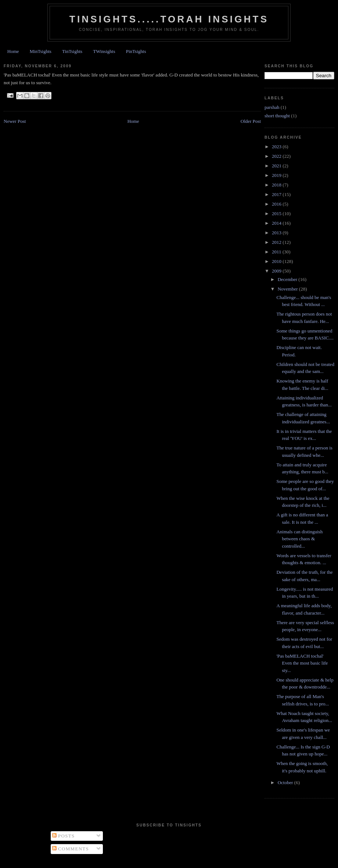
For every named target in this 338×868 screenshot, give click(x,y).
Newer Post (15, 121)
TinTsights (72, 51)
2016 (277, 204)
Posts (64, 836)
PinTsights (136, 51)
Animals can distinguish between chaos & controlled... (299, 539)
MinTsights (41, 51)
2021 (277, 166)
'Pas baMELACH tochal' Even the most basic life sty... (302, 663)
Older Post (251, 121)
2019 (277, 175)
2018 (277, 185)
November (288, 289)
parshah (272, 107)
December (288, 279)
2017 (277, 194)
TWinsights (104, 51)
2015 (277, 214)
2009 (277, 271)
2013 (277, 233)
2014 (277, 223)
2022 (277, 156)
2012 (277, 242)
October (286, 782)
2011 (277, 252)
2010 (277, 261)
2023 (277, 147)
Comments (71, 849)
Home (13, 51)
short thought (277, 116)
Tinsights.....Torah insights (169, 19)
